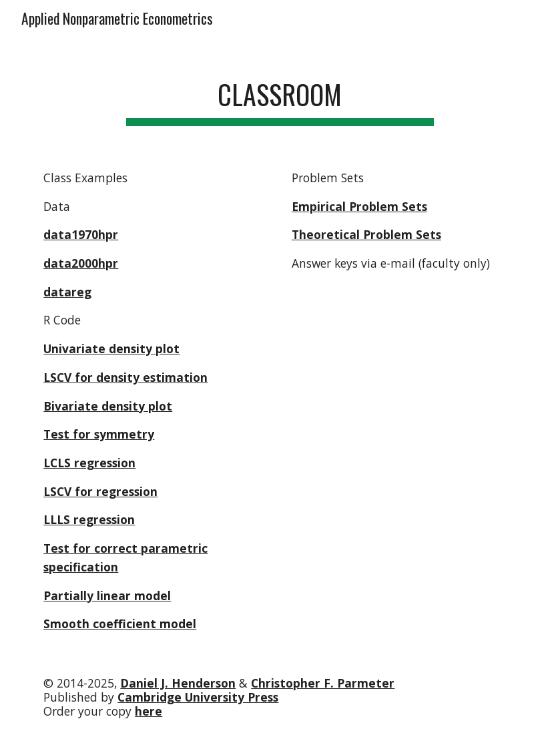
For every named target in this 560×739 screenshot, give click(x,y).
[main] (280, 94)
